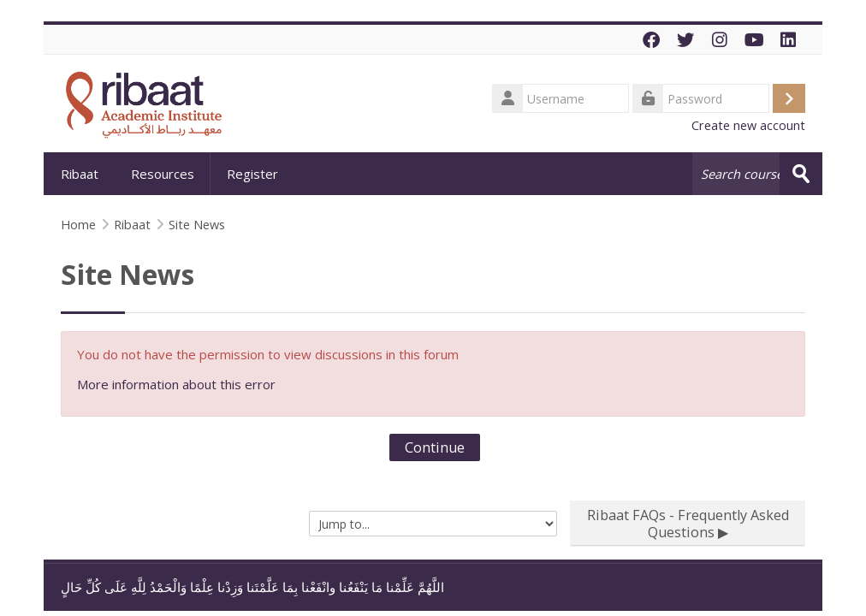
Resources (163, 174)
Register (252, 174)
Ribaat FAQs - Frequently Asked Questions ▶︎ (688, 524)
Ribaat (80, 174)
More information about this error (176, 384)
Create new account (748, 125)
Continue (435, 447)
